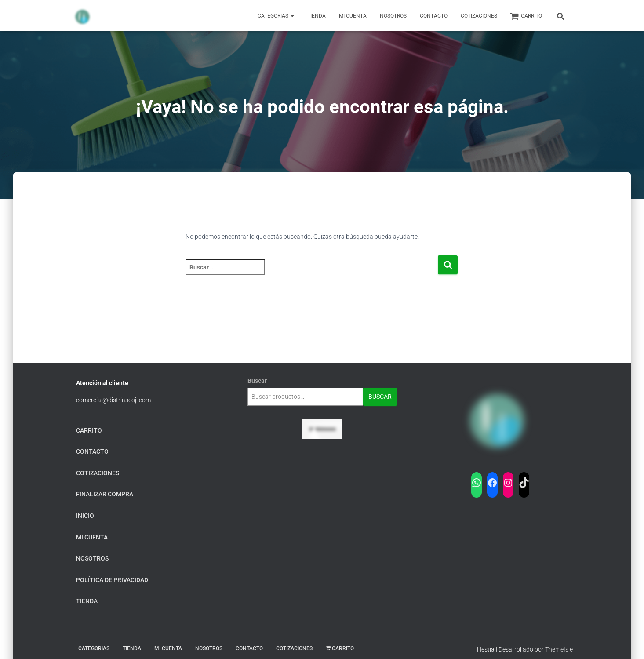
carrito (526, 16)
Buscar (257, 381)
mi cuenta (92, 537)
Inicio (85, 516)
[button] (292, 16)
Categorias (276, 16)
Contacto (434, 16)
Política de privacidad (112, 580)
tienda (87, 601)
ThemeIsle (559, 649)
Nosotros (393, 16)
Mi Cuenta (353, 16)
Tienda (317, 16)
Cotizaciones (479, 16)
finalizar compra (105, 494)
